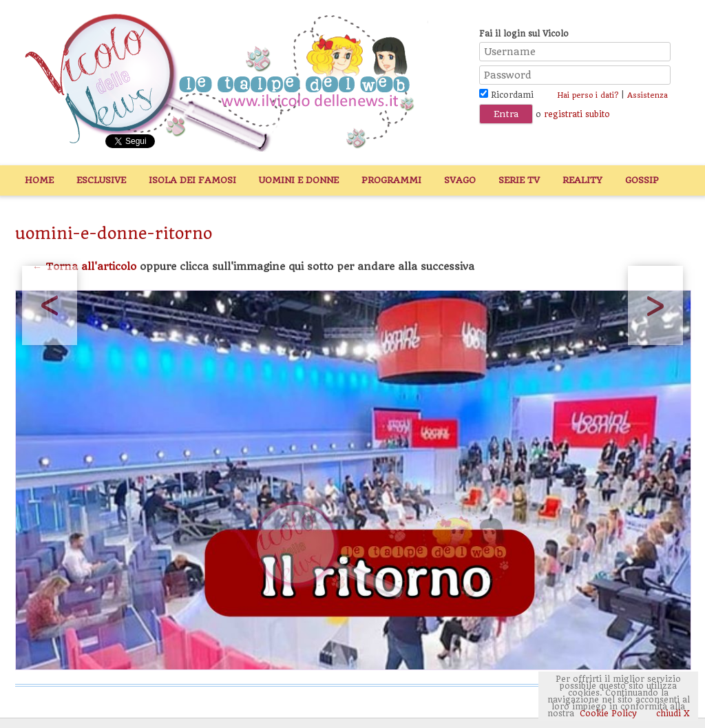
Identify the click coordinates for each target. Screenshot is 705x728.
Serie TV (519, 180)
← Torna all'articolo (84, 267)
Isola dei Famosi (192, 180)
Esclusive (101, 180)
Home (39, 180)
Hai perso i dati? (588, 95)
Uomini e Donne (299, 180)
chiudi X (672, 714)
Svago (460, 180)
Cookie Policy (608, 714)
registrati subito (577, 114)
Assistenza (648, 95)
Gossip (642, 180)
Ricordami (506, 95)
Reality (582, 180)
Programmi (391, 180)
